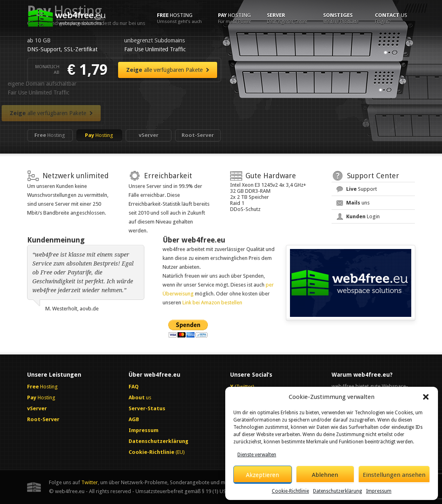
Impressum (379, 491)
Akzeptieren (262, 475)
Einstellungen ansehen (394, 475)
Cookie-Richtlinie (290, 491)
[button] (426, 397)
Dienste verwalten (257, 455)
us (391, 18)
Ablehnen (325, 475)
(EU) (157, 452)
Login (363, 216)
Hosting (179, 18)
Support (362, 189)
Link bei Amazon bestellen (212, 303)
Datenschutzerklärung (337, 491)
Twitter (90, 482)
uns (358, 203)
